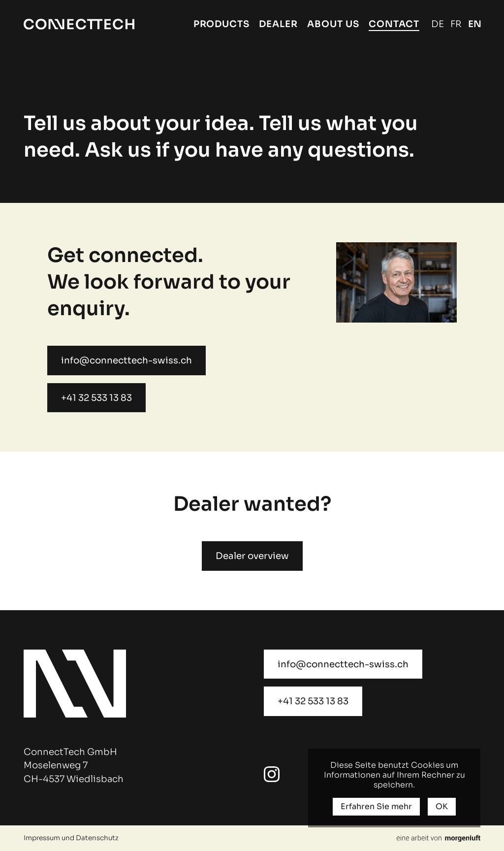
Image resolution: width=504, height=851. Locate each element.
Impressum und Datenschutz (71, 838)
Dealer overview (252, 556)
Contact (394, 24)
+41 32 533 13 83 (96, 398)
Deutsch (438, 24)
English (474, 24)
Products (222, 24)
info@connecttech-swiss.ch (126, 360)
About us (333, 24)
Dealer (278, 24)
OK (442, 806)
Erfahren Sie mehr (376, 806)
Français (456, 24)
